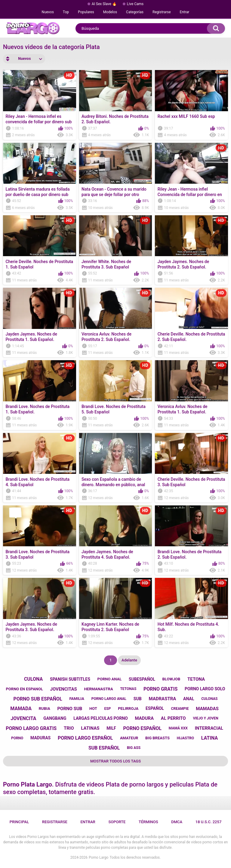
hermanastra (98, 689)
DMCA (177, 822)
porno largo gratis (31, 728)
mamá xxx (178, 728)
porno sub (70, 709)
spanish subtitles (70, 679)
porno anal (110, 679)
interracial (209, 728)
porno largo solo (205, 689)
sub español (104, 748)
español (155, 708)
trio (69, 728)
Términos (148, 822)
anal (189, 699)
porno (17, 738)
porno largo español (85, 738)
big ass (134, 748)
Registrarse (162, 12)
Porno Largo (99, 857)
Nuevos (48, 12)
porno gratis (160, 689)
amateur (129, 738)
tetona (196, 679)
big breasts (157, 738)
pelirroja (128, 709)
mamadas (207, 709)
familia (77, 699)
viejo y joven (205, 718)
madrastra (162, 699)
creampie (180, 709)
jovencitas (64, 689)
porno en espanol (24, 689)
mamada (21, 709)
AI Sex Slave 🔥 (104, 4)
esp (108, 709)
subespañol (142, 679)
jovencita (23, 718)
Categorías (135, 12)
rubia (45, 709)
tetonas (128, 689)
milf (111, 728)
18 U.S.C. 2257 (209, 822)
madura (144, 718)
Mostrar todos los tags (115, 761)
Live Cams (135, 4)
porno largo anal (109, 699)
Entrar (185, 12)
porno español (143, 728)
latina (209, 738)
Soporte (117, 822)
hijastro (185, 738)
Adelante (129, 660)
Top (66, 12)
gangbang (55, 718)
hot (93, 709)
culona (33, 679)
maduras (40, 738)
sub (138, 699)
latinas (90, 728)
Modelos (110, 12)
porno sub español (38, 699)
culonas (209, 699)
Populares (86, 12)
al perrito (173, 718)
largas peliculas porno (100, 718)
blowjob (171, 679)
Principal (19, 822)
